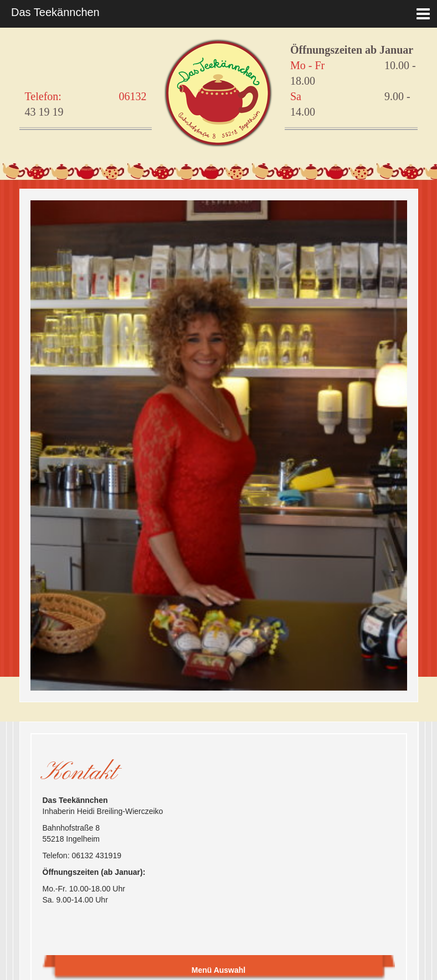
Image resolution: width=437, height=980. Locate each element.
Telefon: (43, 96)
